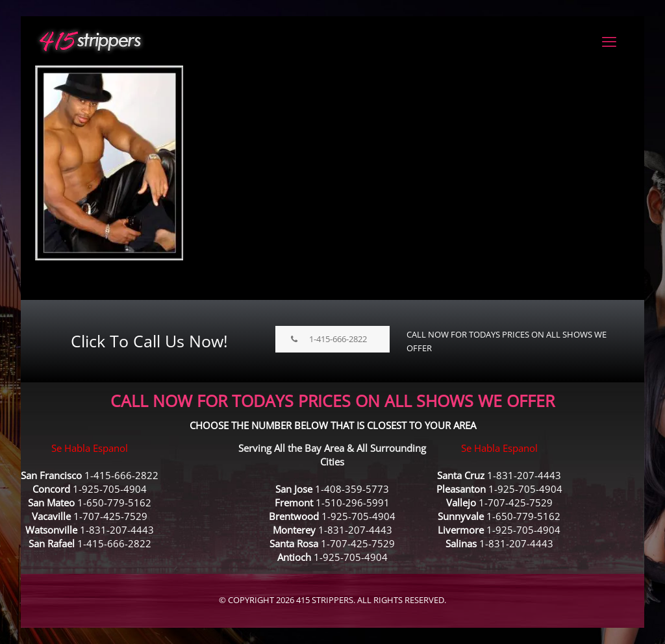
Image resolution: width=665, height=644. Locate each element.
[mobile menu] (609, 41)
